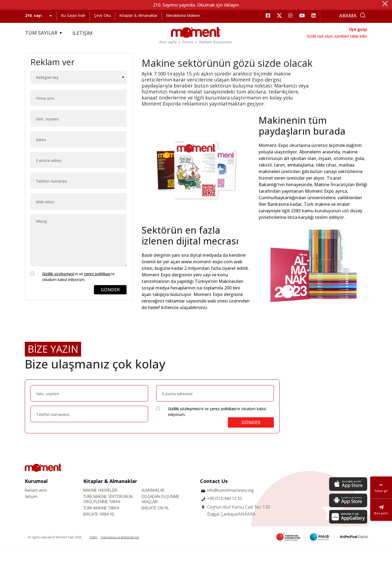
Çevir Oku (102, 15)
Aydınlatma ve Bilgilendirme (120, 549)
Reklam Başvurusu (215, 42)
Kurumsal (36, 493)
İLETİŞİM (82, 33)
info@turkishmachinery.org (230, 502)
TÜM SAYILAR (44, 33)
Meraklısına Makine (183, 15)
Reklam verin (36, 502)
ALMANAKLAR (153, 502)
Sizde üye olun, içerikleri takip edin (337, 36)
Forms (188, 42)
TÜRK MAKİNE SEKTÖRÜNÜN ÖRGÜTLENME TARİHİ (108, 511)
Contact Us (214, 493)
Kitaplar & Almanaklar (138, 15)
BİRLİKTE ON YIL (155, 520)
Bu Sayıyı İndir (73, 15)
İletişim (31, 509)
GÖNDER (110, 302)
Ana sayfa (168, 42)
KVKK (94, 549)
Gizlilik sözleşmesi (58, 286)
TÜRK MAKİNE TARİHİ (101, 520)
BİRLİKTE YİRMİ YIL (99, 526)
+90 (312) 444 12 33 (224, 511)
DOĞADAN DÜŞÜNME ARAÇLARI (160, 511)
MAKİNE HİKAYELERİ (100, 502)
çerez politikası (97, 286)
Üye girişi (358, 29)
